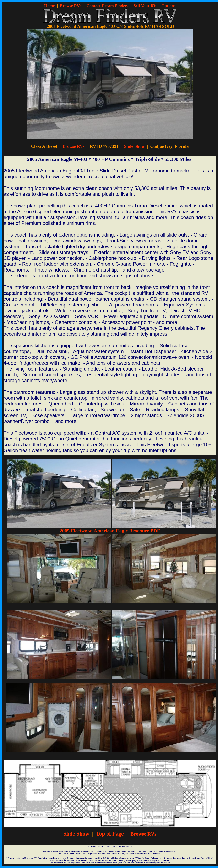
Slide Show (134, 146)
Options (168, 6)
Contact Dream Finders (108, 6)
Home (50, 6)
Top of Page (110, 834)
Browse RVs (71, 6)
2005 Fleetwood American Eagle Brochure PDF (110, 531)
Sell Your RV (145, 6)
